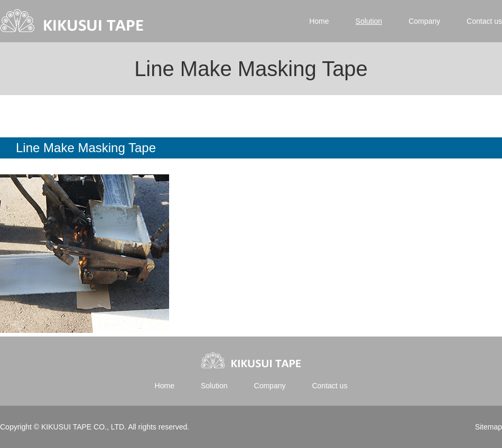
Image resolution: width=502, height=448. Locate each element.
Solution (369, 21)
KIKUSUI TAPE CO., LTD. (83, 427)
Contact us (484, 21)
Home (319, 21)
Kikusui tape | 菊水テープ (73, 21)
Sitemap (489, 427)
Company (424, 21)
